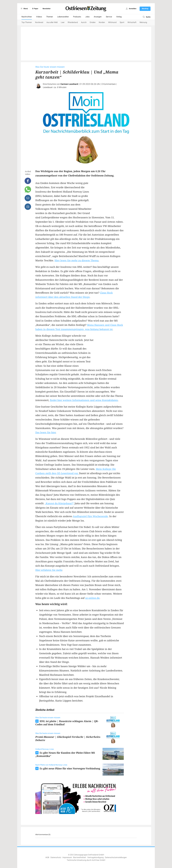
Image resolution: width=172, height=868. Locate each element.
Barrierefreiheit (80, 857)
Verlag (119, 17)
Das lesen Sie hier (45, 432)
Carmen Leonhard (69, 84)
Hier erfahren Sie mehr (49, 570)
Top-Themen (27, 22)
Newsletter (47, 9)
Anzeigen (98, 17)
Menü (24, 9)
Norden (102, 22)
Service (109, 17)
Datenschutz (56, 857)
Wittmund (112, 22)
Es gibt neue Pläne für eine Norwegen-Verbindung (70, 768)
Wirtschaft (132, 22)
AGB (47, 857)
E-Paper (35, 9)
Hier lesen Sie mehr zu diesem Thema (77, 260)
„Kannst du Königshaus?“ (60, 503)
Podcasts (77, 17)
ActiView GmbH (99, 860)
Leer (63, 22)
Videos (39, 17)
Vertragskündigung (95, 857)
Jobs (87, 17)
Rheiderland (73, 22)
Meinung (143, 22)
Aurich (84, 22)
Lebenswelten (63, 17)
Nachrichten (27, 17)
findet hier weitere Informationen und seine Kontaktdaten (84, 400)
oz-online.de (92, 598)
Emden (93, 22)
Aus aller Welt (52, 22)
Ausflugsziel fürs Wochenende (90, 516)
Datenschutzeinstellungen (116, 857)
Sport (122, 22)
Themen (50, 17)
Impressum (67, 857)
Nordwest (39, 22)
